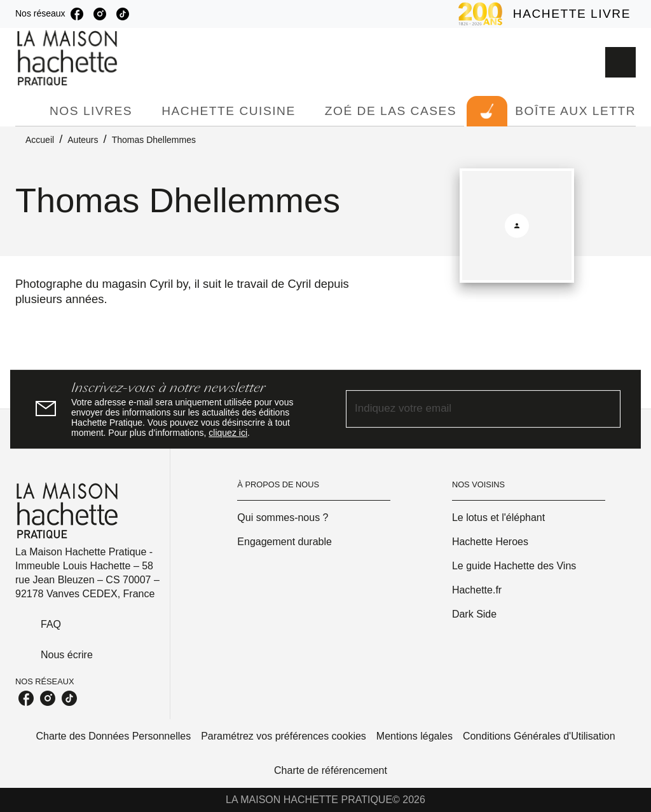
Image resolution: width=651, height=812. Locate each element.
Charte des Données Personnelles (113, 736)
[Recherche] (620, 62)
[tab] (29, 111)
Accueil (40, 140)
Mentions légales (415, 736)
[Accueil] (69, 58)
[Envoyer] (605, 409)
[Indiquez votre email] (467, 409)
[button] (314, 518)
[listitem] (77, 14)
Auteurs (83, 140)
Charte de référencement (331, 770)
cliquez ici (228, 433)
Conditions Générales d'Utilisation (539, 736)
